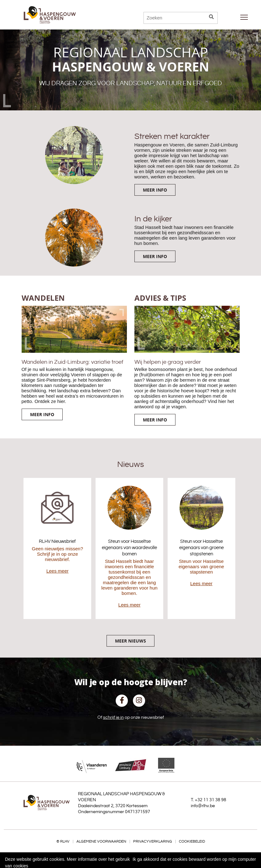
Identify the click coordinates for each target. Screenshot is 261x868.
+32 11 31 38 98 (211, 800)
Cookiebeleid (192, 842)
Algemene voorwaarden (101, 842)
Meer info (155, 190)
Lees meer (57, 571)
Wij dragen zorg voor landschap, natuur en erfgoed (131, 84)
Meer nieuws (130, 641)
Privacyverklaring (153, 842)
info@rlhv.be (203, 806)
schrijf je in (113, 717)
